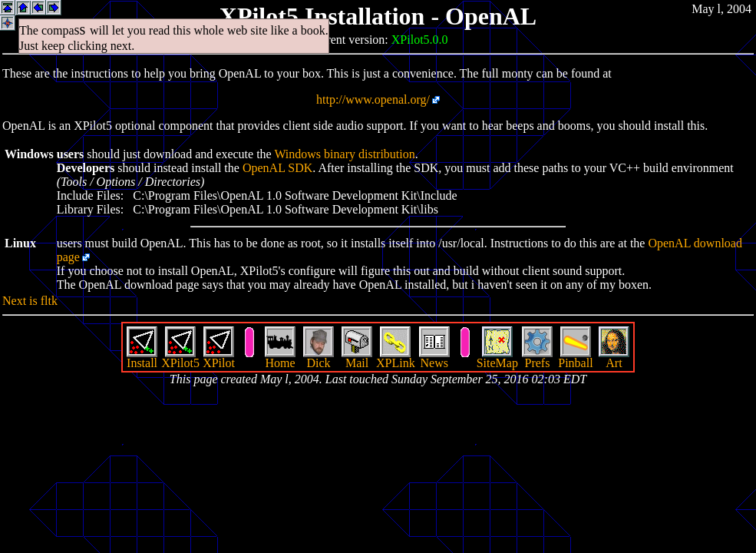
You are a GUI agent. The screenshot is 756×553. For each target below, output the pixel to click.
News (434, 358)
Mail (357, 358)
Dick (319, 358)
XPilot (219, 358)
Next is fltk (30, 301)
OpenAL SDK (277, 168)
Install (142, 358)
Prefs (537, 358)
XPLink (396, 358)
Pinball (575, 358)
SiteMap (497, 358)
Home (280, 358)
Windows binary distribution (344, 154)
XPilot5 (180, 358)
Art (614, 358)
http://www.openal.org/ (373, 99)
